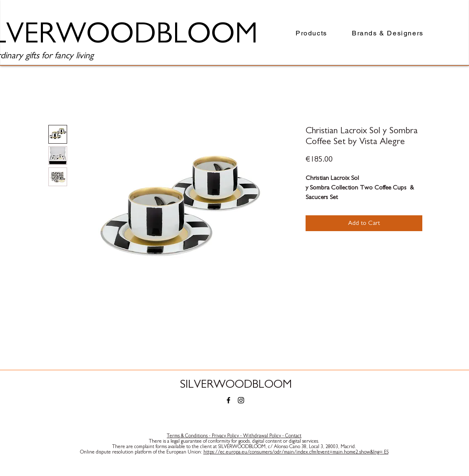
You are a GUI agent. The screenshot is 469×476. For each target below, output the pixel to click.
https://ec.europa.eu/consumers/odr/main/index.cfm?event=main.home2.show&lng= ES (296, 452)
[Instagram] (241, 400)
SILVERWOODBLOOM (236, 384)
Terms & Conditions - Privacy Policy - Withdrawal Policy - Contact (234, 436)
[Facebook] (228, 400)
